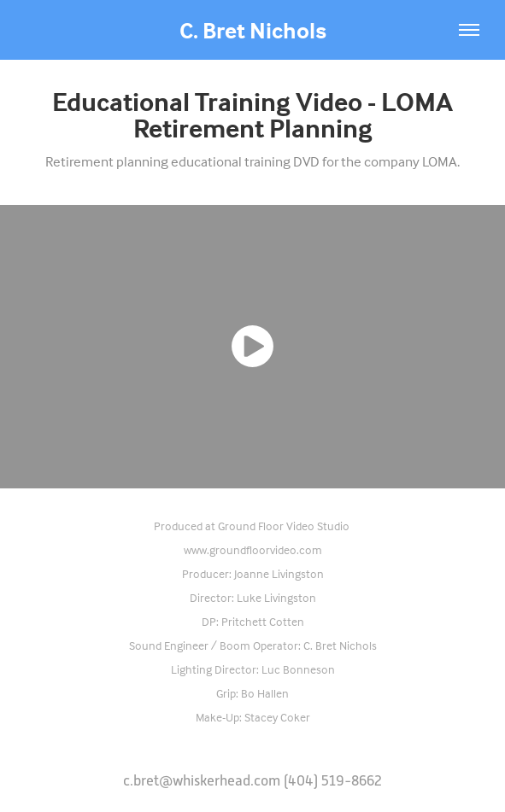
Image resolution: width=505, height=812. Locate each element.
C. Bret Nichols (253, 30)
